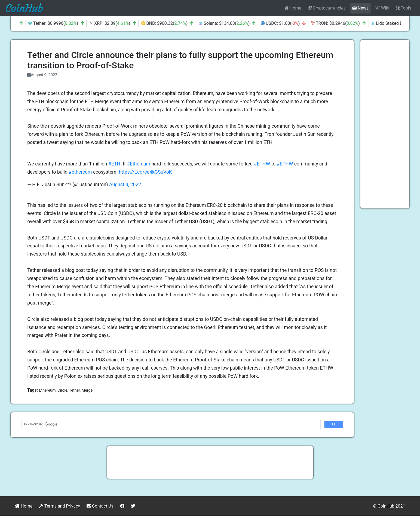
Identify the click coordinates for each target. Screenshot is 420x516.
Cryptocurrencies (327, 8)
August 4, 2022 (125, 185)
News (360, 8)
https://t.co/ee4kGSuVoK (145, 172)
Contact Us (100, 506)
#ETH (114, 164)
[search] (170, 425)
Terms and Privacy (59, 506)
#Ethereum (139, 164)
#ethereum (80, 172)
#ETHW (262, 164)
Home (293, 8)
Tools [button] (404, 8)
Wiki (382, 8)
